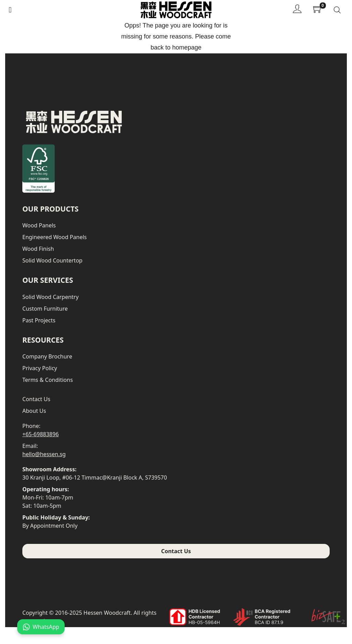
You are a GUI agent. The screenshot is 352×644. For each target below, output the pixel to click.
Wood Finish (38, 249)
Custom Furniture (45, 309)
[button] (10, 10)
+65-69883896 (41, 434)
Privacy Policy (40, 368)
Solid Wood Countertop (52, 260)
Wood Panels (39, 225)
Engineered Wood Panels (54, 237)
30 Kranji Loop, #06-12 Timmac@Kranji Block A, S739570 (95, 477)
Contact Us (36, 399)
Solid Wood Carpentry (51, 297)
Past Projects (39, 320)
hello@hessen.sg (44, 454)
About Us (34, 411)
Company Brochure (47, 356)
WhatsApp (41, 627)
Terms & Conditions (48, 380)
